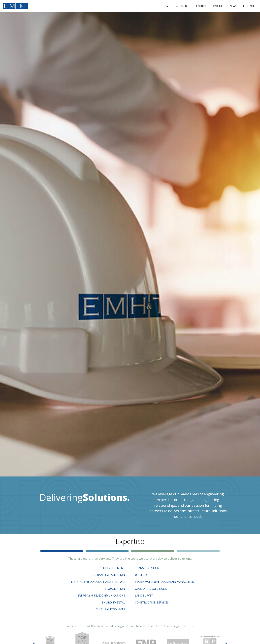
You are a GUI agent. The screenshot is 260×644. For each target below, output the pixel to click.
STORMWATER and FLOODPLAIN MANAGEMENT (165, 582)
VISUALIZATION (115, 589)
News (233, 6)
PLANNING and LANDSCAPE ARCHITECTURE (97, 582)
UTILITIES (141, 575)
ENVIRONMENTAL (114, 602)
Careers (218, 6)
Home (166, 6)
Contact (249, 6)
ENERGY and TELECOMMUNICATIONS (101, 596)
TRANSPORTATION (147, 568)
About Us (182, 6)
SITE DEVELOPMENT (112, 568)
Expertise (201, 6)
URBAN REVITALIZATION (109, 575)
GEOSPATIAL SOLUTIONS (151, 589)
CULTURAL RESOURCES (110, 609)
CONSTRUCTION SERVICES (152, 602)
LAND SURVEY (144, 596)
